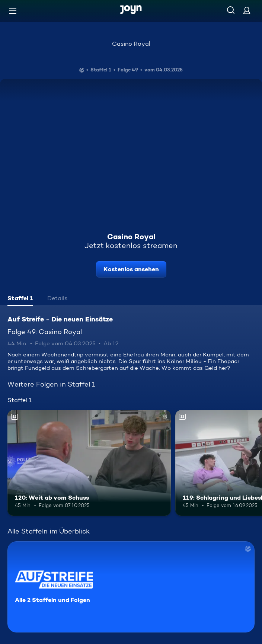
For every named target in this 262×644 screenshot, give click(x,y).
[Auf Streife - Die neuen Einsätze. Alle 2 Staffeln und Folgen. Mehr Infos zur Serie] (131, 587)
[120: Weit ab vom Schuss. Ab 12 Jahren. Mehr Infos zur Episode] (89, 463)
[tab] (20, 299)
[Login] (247, 10)
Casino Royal (131, 44)
